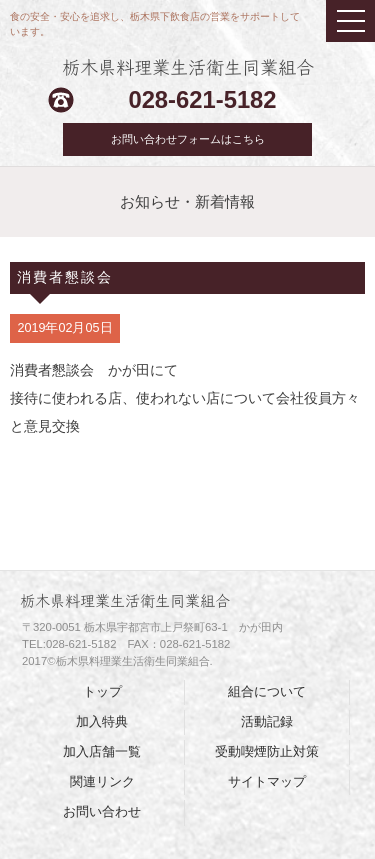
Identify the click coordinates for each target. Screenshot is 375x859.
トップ (102, 692)
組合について (267, 692)
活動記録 (267, 722)
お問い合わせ (102, 812)
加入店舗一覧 (102, 752)
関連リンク (102, 782)
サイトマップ (267, 782)
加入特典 (102, 722)
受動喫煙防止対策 (267, 752)
